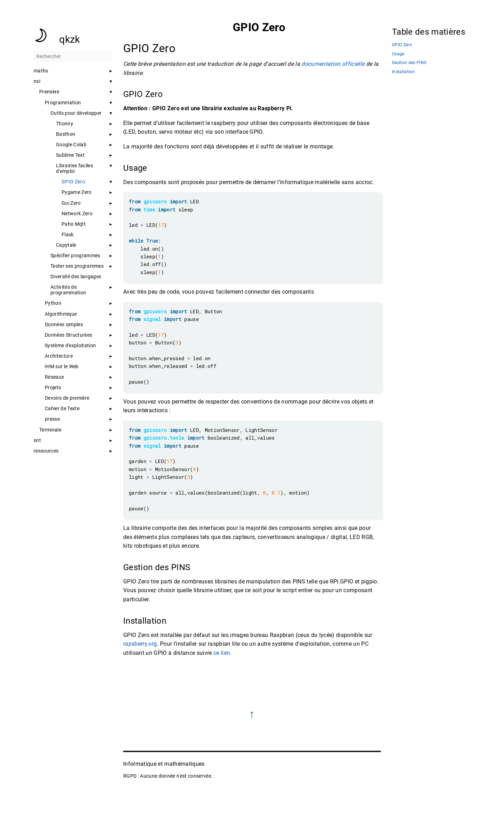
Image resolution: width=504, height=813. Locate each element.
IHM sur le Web (62, 366)
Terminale (50, 430)
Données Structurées (68, 335)
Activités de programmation (68, 290)
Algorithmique (61, 314)
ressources (46, 451)
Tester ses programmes (77, 266)
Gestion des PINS (409, 63)
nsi (37, 81)
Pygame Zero (77, 192)
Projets (53, 387)
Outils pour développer (76, 113)
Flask (68, 234)
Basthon (66, 134)
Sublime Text (70, 155)
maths (41, 71)
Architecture (59, 356)
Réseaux (54, 377)
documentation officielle (333, 64)
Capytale (66, 245)
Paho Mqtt (74, 224)
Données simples (64, 324)
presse (52, 419)
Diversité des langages (76, 276)
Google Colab (71, 145)
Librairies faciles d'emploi (75, 168)
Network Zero (77, 213)
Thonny (65, 124)
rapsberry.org (140, 644)
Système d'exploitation (70, 345)
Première (49, 92)
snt (37, 440)
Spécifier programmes (75, 255)
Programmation (63, 103)
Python (53, 303)
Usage (398, 54)
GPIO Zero (73, 182)
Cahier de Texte (62, 408)
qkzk (69, 39)
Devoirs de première (67, 398)
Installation (403, 72)
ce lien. (223, 653)
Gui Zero (71, 203)
